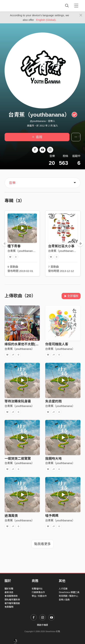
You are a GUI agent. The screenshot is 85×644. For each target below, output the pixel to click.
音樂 (12, 183)
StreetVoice (20, 6)
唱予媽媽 (52, 516)
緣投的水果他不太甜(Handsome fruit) (32, 344)
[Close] (81, 15)
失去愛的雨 (53, 401)
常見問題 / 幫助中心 (68, 596)
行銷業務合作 (38, 592)
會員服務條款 (11, 596)
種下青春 (14, 246)
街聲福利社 (37, 589)
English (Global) (46, 20)
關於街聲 (9, 589)
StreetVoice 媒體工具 (69, 592)
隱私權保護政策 (12, 600)
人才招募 (63, 589)
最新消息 (9, 592)
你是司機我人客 (57, 344)
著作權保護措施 (12, 603)
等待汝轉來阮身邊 (18, 401)
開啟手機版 (42, 625)
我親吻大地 (53, 459)
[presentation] (5, 243)
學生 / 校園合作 (39, 596)
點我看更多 (42, 544)
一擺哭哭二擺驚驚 (18, 459)
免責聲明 (9, 607)
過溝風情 (11, 516)
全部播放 (71, 296)
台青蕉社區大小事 (61, 246)
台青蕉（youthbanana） (22, 251)
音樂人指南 (64, 600)
